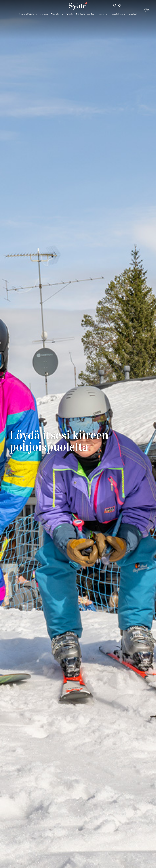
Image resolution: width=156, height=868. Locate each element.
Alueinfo (103, 14)
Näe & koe (56, 14)
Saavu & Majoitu (27, 14)
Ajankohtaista (118, 14)
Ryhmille (69, 14)
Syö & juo (44, 14)
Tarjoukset (132, 14)
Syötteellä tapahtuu (85, 14)
